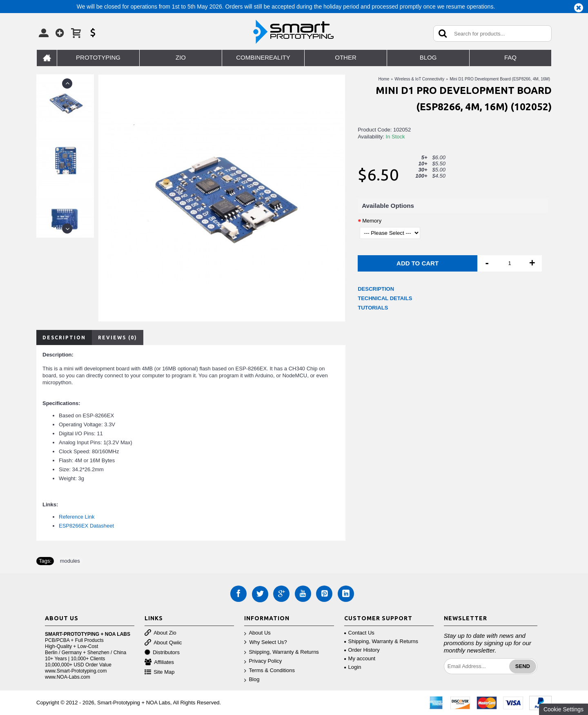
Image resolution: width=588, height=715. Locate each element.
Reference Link (77, 517)
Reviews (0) (118, 337)
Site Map (159, 672)
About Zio (160, 633)
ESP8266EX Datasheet (86, 526)
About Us (257, 633)
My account (360, 658)
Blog (252, 680)
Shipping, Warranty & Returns (281, 652)
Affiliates (159, 663)
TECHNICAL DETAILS (385, 298)
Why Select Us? (265, 643)
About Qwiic (163, 643)
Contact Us (359, 633)
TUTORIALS (373, 308)
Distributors (162, 653)
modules (70, 561)
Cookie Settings (563, 709)
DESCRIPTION (376, 289)
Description (64, 337)
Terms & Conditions (269, 671)
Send (523, 666)
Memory (372, 221)
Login (353, 667)
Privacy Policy (263, 661)
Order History (362, 650)
